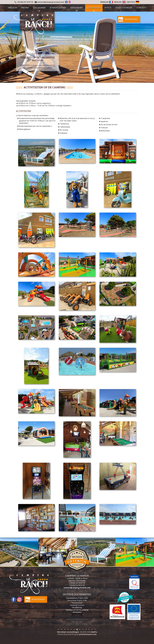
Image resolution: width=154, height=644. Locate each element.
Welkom (13, 8)
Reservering (131, 19)
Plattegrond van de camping (77, 610)
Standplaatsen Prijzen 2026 (77, 598)
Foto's (108, 8)
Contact (141, 8)
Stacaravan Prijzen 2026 (77, 600)
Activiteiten (77, 612)
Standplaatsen (58, 8)
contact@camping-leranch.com (51, 2)
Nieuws (25, 8)
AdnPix (94, 632)
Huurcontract (77, 603)
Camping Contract (77, 605)
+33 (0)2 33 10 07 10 (24, 2)
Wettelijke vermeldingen (68, 632)
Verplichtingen (124, 8)
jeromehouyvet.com (88, 634)
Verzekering (77, 607)
